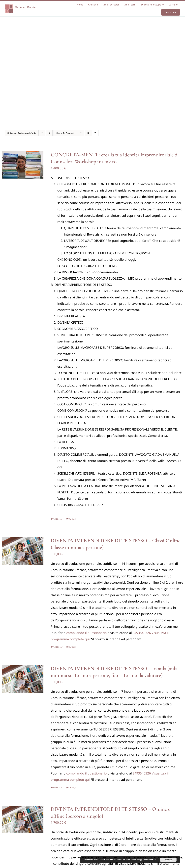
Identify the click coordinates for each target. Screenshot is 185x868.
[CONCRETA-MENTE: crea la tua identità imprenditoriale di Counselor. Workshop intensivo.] (23, 165)
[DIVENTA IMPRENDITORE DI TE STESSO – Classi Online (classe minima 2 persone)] (23, 551)
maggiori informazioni (147, 860)
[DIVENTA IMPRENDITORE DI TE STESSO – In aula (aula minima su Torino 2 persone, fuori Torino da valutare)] (23, 679)
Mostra (65, 133)
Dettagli (72, 519)
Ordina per (22, 133)
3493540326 (142, 633)
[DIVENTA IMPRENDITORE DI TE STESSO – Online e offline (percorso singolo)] (23, 820)
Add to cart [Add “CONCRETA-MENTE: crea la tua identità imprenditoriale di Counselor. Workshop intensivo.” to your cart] (58, 519)
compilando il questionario (87, 633)
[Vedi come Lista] (95, 133)
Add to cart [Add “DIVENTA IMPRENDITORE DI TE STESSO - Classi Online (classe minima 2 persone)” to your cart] (58, 647)
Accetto (168, 860)
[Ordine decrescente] (49, 133)
